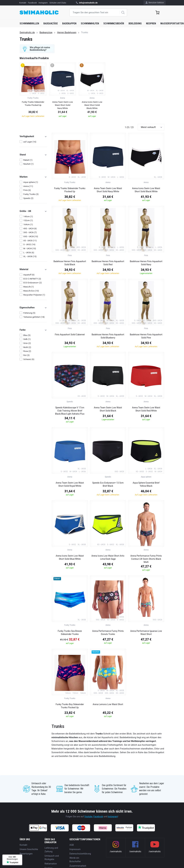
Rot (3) (26, 355)
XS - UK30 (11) (30, 241)
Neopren (151, 23)
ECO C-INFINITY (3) (32, 279)
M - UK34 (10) (30, 248)
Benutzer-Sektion (155, 3)
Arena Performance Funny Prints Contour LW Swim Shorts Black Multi (146, 559)
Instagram (43, 3)
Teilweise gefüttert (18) (34, 317)
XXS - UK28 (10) (31, 236)
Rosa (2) (27, 351)
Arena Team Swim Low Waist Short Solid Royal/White (70, 484)
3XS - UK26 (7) (30, 232)
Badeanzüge (51, 23)
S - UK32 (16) (29, 244)
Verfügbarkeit (33, 136)
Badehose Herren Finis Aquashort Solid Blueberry (108, 336)
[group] (33, 91)
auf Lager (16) (30, 142)
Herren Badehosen (67, 32)
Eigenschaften (33, 308)
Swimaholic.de (27, 32)
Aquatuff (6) (29, 275)
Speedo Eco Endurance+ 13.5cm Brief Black (108, 484)
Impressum (75, 849)
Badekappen (69, 23)
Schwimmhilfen (90, 23)
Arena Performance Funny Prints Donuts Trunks (108, 633)
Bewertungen (26, 854)
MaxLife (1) (29, 287)
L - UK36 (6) (29, 253)
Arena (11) (28, 186)
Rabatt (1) (28, 160)
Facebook (32, 3)
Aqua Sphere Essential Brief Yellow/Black (146, 484)
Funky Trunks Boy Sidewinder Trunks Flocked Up (70, 706)
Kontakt (23, 3)
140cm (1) (28, 216)
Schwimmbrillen (29, 23)
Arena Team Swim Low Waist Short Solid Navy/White (108, 190)
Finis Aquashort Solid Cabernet (70, 335)
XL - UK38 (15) (30, 256)
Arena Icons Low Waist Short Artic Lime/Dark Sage (108, 557)
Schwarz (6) (29, 359)
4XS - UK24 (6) (30, 229)
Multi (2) (27, 347)
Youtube (88, 817)
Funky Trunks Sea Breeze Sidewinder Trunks (70, 633)
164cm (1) (28, 224)
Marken (33, 177)
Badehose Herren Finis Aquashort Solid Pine (146, 336)
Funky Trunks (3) (31, 194)
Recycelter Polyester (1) (34, 295)
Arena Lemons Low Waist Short (108, 704)
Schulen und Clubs (58, 3)
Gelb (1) (27, 339)
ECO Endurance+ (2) (33, 283)
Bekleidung (135, 23)
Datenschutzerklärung (80, 854)
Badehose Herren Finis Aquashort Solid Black (70, 263)
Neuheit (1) (28, 164)
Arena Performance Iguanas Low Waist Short (146, 633)
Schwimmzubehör (114, 23)
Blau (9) (27, 335)
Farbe (33, 330)
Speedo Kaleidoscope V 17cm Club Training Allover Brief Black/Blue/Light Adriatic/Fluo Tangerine (70, 411)
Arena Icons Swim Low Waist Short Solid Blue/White (70, 557)
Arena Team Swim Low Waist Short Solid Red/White (146, 409)
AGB (72, 845)
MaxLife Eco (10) (31, 291)
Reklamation (51, 864)
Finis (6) (27, 190)
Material (33, 269)
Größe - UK (33, 211)
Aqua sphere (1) (31, 182)
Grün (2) (27, 343)
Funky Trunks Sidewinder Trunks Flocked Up (70, 190)
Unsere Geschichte (29, 849)
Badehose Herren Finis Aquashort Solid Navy (146, 263)
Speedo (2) (28, 198)
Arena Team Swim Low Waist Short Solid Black (108, 409)
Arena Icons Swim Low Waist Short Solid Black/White (146, 190)
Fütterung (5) (29, 313)
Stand (33, 155)
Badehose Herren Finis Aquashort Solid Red (108, 263)
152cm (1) (28, 220)
